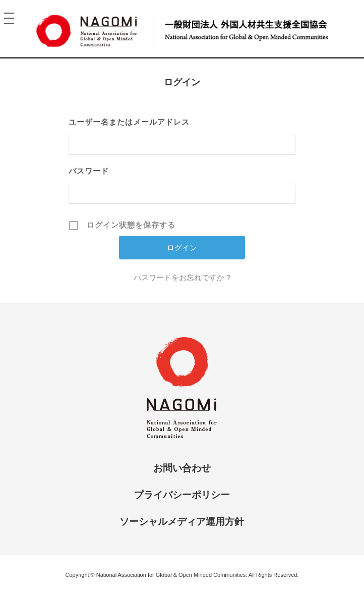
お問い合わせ (182, 468)
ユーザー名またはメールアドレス (129, 122)
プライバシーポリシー (182, 495)
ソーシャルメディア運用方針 (182, 522)
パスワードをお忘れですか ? (182, 277)
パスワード (89, 171)
